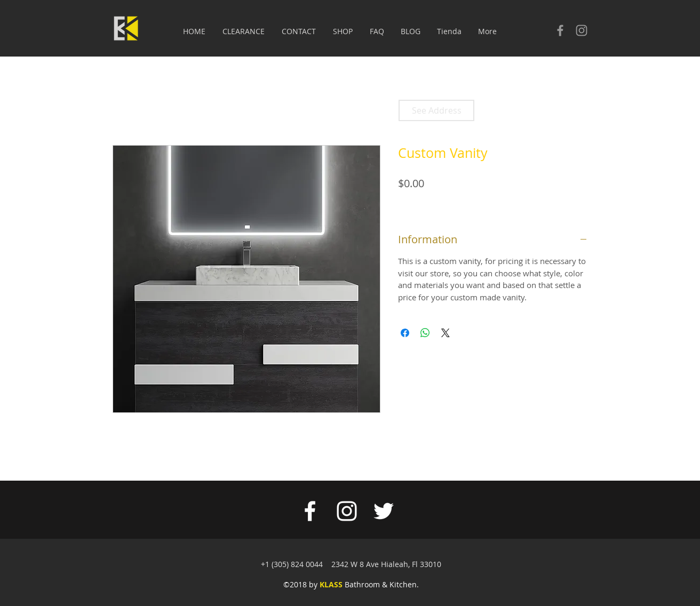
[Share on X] (446, 333)
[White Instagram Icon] (347, 511)
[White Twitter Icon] (384, 511)
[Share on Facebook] (405, 333)
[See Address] (436, 110)
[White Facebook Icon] (310, 511)
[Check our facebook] (560, 30)
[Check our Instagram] (582, 30)
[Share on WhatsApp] (425, 333)
